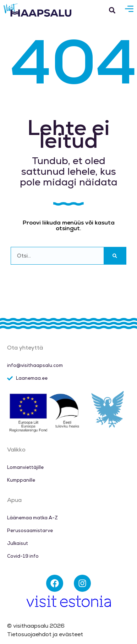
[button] (112, 10)
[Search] (115, 256)
